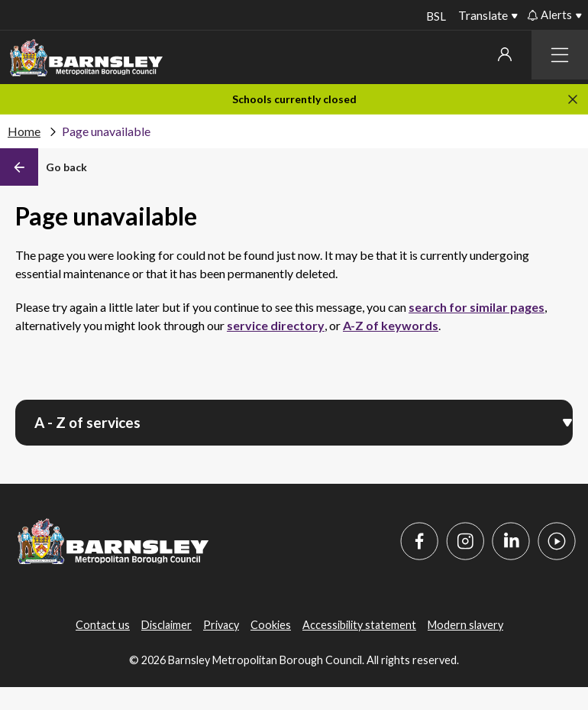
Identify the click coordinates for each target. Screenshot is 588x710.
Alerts (550, 15)
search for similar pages (477, 307)
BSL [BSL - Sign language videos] (435, 16)
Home (24, 131)
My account (505, 54)
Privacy (221, 625)
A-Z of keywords (391, 325)
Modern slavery (465, 625)
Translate (483, 15)
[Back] (44, 167)
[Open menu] (567, 421)
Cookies (271, 625)
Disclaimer (166, 625)
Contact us (103, 625)
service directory (276, 325)
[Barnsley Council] (86, 58)
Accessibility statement (359, 625)
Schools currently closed (294, 99)
